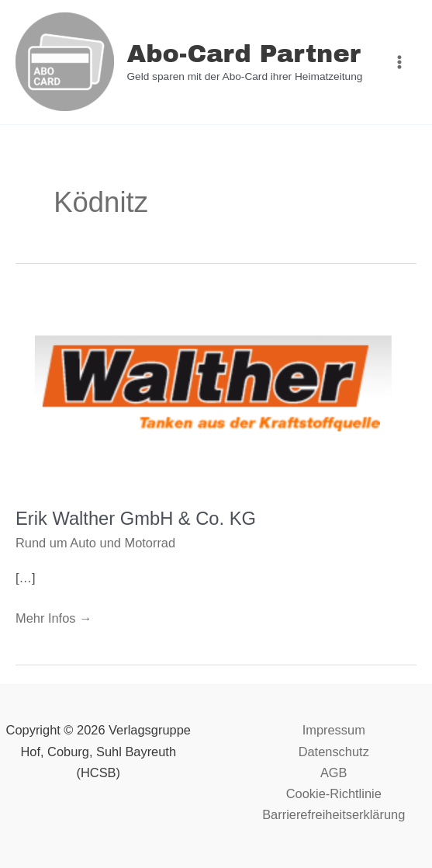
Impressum (334, 730)
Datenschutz (334, 752)
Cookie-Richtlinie (334, 793)
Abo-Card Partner (243, 54)
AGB (334, 773)
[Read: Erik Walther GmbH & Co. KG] (216, 391)
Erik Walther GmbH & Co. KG (136, 519)
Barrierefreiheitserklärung (334, 814)
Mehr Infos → (54, 616)
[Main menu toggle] (399, 62)
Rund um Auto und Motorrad (95, 543)
